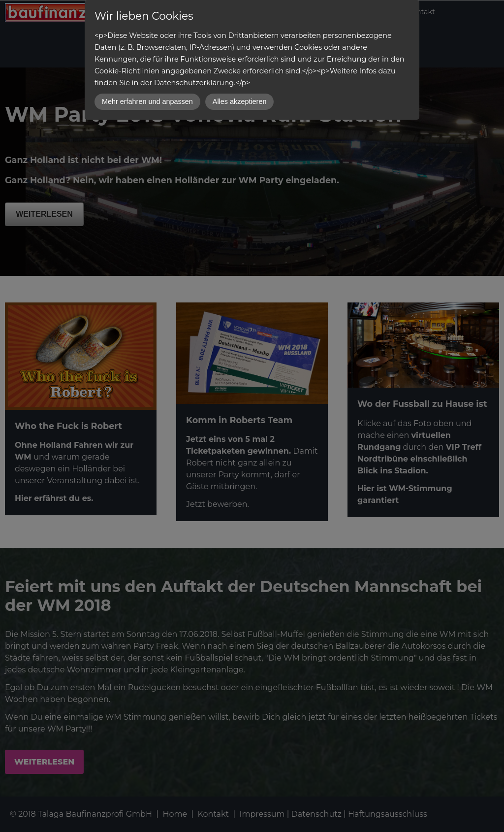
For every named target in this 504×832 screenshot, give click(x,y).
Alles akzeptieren (240, 101)
